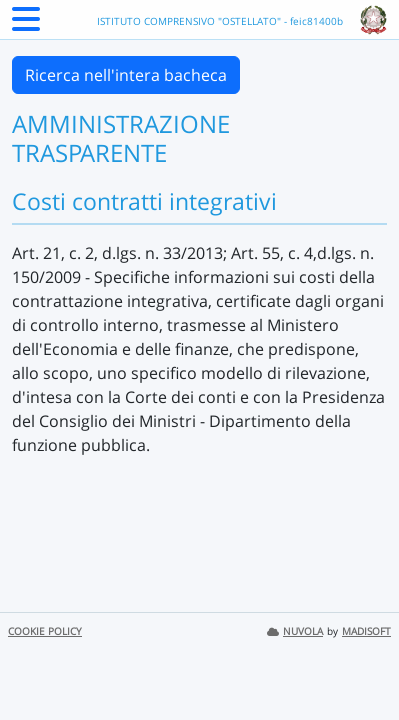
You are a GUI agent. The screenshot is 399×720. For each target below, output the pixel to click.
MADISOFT (366, 631)
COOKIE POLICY (45, 631)
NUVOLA (295, 631)
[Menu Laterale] (26, 25)
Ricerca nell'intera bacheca (126, 75)
